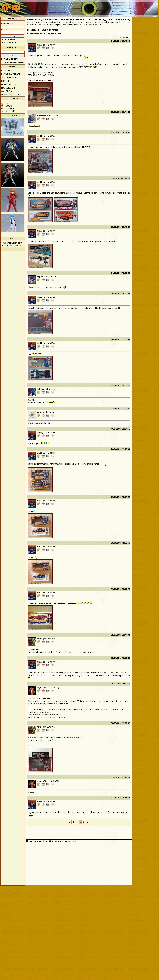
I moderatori (8, 88)
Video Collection (10, 95)
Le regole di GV (9, 84)
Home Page (7, 71)
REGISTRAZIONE (9, 43)
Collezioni (7, 91)
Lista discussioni (121, 37)
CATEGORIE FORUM (10, 77)
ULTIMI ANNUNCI (9, 59)
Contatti (6, 81)
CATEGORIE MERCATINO (12, 62)
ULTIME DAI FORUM (10, 74)
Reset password (10, 39)
